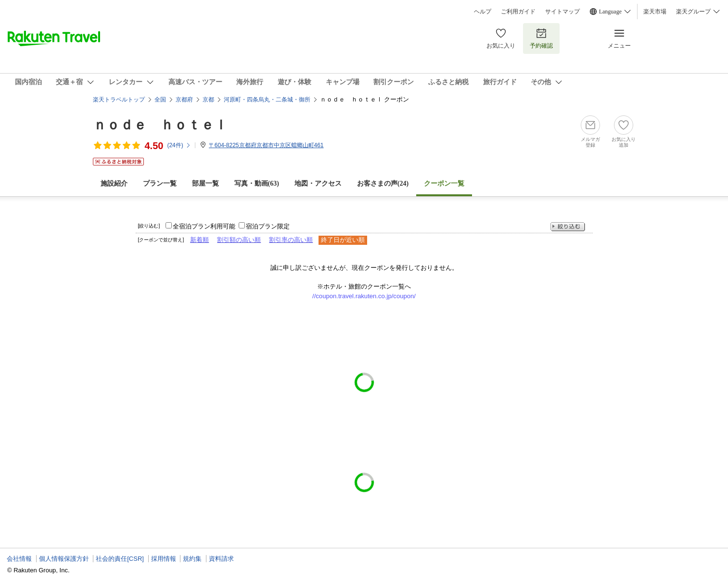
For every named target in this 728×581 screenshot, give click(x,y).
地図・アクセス (318, 183)
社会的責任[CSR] (120, 559)
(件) (179, 145)
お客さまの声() (383, 183)
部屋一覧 (205, 183)
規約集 (192, 559)
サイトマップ (562, 12)
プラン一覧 (160, 183)
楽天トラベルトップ (119, 100)
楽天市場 (655, 12)
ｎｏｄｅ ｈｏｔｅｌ (160, 125)
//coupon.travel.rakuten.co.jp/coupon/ (364, 296)
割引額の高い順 (239, 240)
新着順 (199, 240)
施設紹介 (114, 183)
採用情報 (164, 559)
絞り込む (568, 227)
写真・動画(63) (257, 183)
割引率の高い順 (291, 240)
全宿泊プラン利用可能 (204, 226)
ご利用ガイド (518, 12)
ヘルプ (483, 12)
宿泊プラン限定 (268, 226)
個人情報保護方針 (64, 559)
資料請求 (221, 559)
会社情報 (19, 559)
